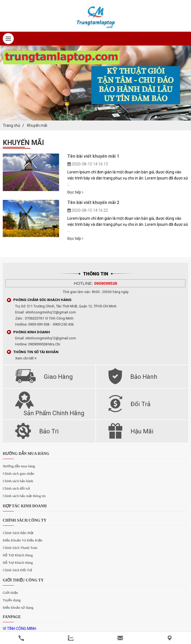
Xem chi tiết (26, 358)
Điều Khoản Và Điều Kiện (22, 540)
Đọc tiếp (75, 192)
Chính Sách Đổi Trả (17, 570)
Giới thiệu (10, 593)
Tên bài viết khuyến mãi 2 (93, 202)
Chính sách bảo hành (18, 481)
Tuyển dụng (12, 600)
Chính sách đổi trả (16, 488)
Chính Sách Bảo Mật (18, 533)
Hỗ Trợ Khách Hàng (18, 555)
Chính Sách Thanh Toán (20, 548)
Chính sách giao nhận (18, 473)
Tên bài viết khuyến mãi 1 (93, 156)
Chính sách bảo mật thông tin (24, 496)
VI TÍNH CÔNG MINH (19, 629)
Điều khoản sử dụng (18, 607)
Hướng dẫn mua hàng (19, 466)
